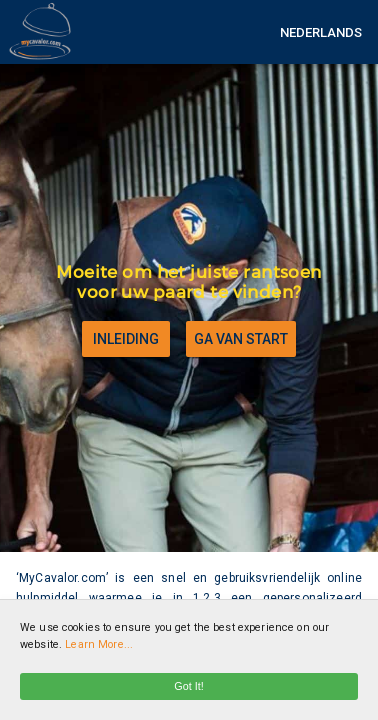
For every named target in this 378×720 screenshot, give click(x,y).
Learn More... (99, 644)
